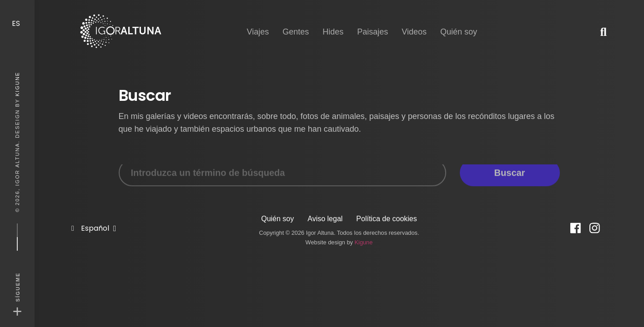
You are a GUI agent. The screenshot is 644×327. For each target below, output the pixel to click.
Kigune (17, 84)
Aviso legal (325, 219)
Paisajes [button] (372, 24)
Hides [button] (333, 24)
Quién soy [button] (459, 24)
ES (17, 15)
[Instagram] (595, 228)
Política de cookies (386, 219)
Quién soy (277, 219)
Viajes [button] (258, 24)
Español (96, 220)
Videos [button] (414, 24)
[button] (603, 32)
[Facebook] (576, 228)
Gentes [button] (296, 24)
